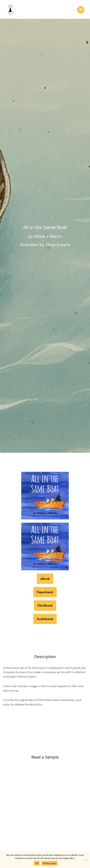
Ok (37, 863)
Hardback (45, 605)
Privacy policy (50, 863)
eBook (45, 579)
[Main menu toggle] (81, 10)
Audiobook (45, 619)
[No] (86, 860)
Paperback (45, 592)
